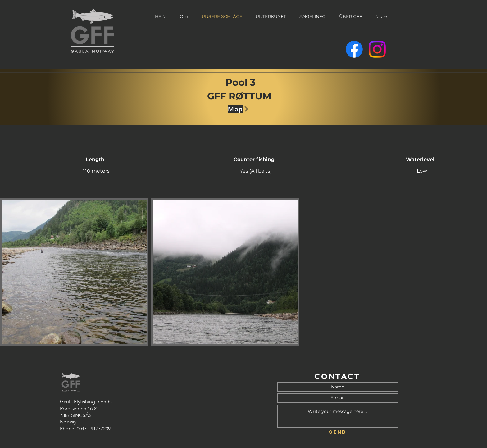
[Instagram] (377, 49)
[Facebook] (354, 49)
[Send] (338, 432)
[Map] (241, 109)
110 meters (96, 171)
